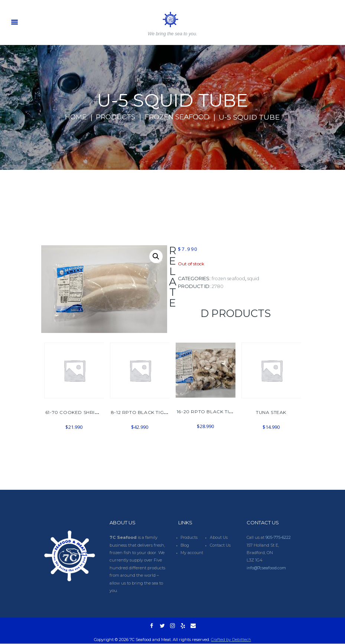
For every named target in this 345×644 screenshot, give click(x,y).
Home (71, 117)
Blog (185, 545)
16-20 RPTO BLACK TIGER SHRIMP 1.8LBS (227, 412)
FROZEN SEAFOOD (180, 117)
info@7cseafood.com (267, 568)
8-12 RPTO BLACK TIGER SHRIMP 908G (159, 412)
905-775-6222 (279, 537)
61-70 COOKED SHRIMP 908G (81, 412)
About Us (219, 537)
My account (192, 553)
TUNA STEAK (271, 412)
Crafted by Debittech (231, 640)
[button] (156, 257)
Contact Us (221, 545)
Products (114, 117)
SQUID (257, 279)
